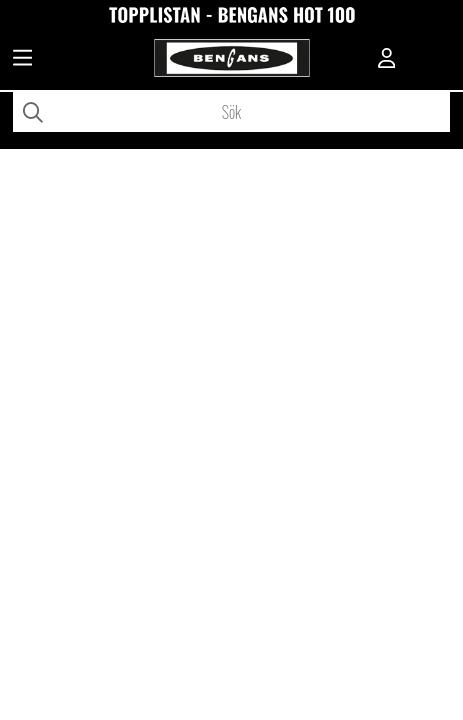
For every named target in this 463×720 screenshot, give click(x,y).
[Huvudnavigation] (22, 60)
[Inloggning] (387, 60)
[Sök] (231, 112)
